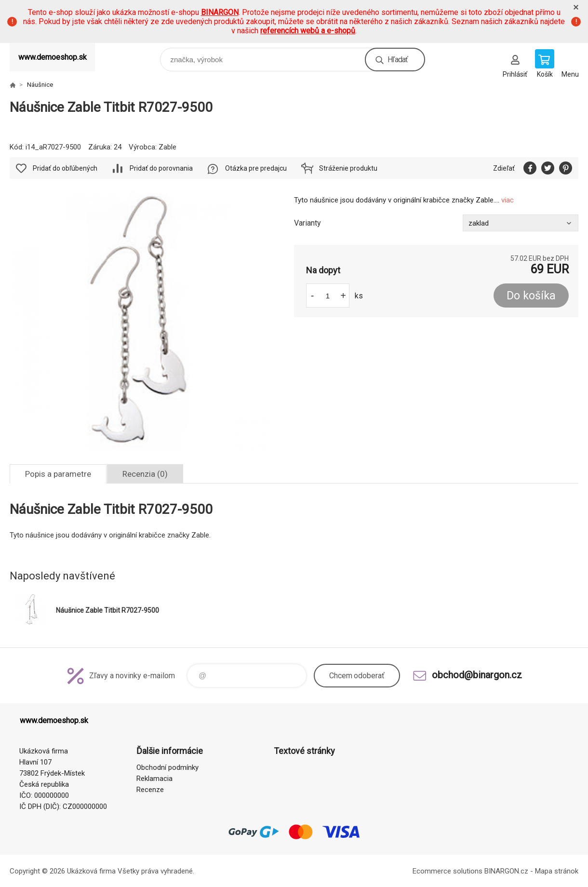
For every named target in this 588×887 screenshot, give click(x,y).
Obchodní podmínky (167, 767)
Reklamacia (154, 779)
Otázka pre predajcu (256, 168)
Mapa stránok (557, 871)
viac (508, 200)
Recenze (150, 790)
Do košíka (531, 296)
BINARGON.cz (506, 871)
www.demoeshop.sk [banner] (53, 57)
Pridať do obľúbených (65, 168)
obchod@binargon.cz (477, 675)
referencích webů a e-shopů (308, 31)
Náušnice (40, 85)
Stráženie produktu (348, 168)
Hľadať (398, 60)
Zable (167, 147)
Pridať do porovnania (161, 168)
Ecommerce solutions (448, 871)
